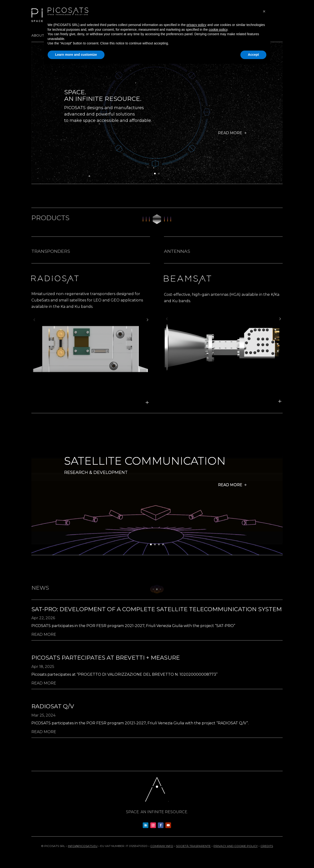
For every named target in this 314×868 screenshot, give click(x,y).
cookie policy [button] (218, 30)
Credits (267, 846)
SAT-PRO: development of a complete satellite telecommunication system (157, 609)
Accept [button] (253, 55)
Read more (230, 137)
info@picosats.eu (83, 846)
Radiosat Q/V (53, 706)
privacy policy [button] (197, 25)
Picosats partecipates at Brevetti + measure (106, 658)
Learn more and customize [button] (76, 55)
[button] (34, 320)
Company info (162, 846)
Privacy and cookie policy (236, 846)
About (38, 36)
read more (44, 634)
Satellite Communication (145, 467)
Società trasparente (193, 846)
